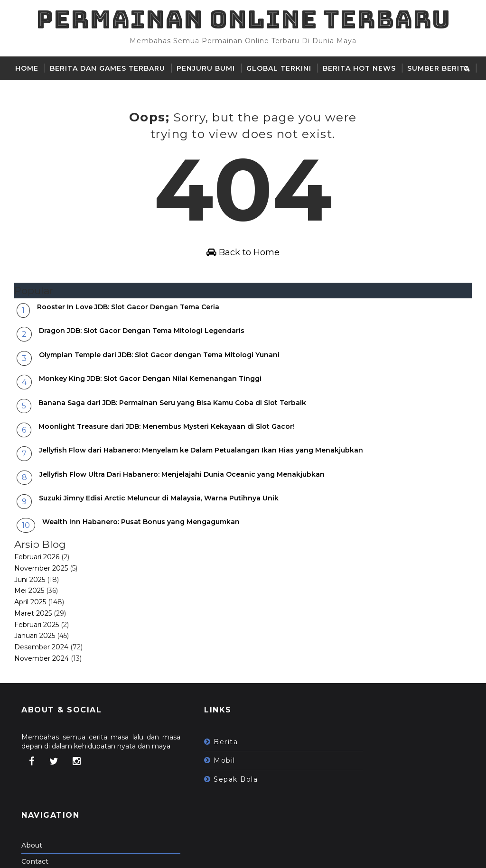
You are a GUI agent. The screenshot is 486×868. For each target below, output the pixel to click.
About (340, 767)
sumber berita (439, 68)
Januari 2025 (35, 663)
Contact (343, 784)
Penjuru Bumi (206, 68)
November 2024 (42, 686)
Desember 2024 (41, 674)
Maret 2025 (33, 641)
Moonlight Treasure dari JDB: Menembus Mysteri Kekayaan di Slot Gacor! (167, 454)
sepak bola (207, 806)
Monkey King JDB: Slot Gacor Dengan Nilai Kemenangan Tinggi (150, 406)
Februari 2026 (37, 584)
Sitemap (344, 799)
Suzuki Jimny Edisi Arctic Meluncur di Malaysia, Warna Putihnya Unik (159, 526)
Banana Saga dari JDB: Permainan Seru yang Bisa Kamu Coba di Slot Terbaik (172, 430)
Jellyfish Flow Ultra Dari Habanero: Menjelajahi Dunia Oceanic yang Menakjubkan (182, 501)
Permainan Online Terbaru (243, 19)
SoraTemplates (73, 854)
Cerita (29, 92)
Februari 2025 (37, 652)
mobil (196, 788)
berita (197, 769)
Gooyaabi (169, 854)
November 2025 (41, 595)
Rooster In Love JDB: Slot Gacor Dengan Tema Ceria (128, 334)
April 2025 (30, 629)
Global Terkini (279, 68)
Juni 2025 (30, 607)
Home (27, 68)
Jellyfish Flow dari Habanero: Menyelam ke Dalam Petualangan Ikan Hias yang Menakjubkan (201, 478)
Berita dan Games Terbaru (107, 68)
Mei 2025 (29, 618)
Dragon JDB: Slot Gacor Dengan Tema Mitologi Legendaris (142, 358)
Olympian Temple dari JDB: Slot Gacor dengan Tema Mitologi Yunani (159, 382)
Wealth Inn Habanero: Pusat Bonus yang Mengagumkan (141, 549)
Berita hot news (359, 68)
